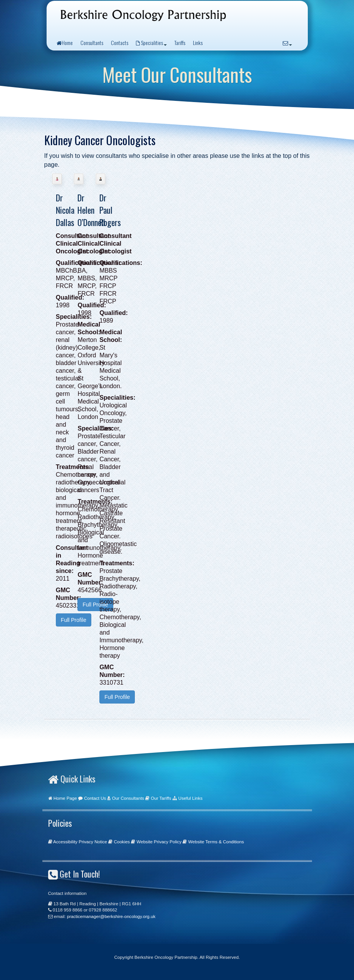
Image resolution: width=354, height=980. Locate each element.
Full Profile (74, 620)
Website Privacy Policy (159, 842)
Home (65, 43)
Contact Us (95, 798)
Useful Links (190, 798)
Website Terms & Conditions (216, 842)
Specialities (151, 43)
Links (198, 43)
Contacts (120, 43)
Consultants (92, 43)
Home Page (65, 798)
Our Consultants (128, 798)
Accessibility (65, 842)
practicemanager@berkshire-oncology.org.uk (111, 916)
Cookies (122, 842)
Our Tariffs (161, 798)
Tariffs (180, 43)
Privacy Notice (93, 842)
